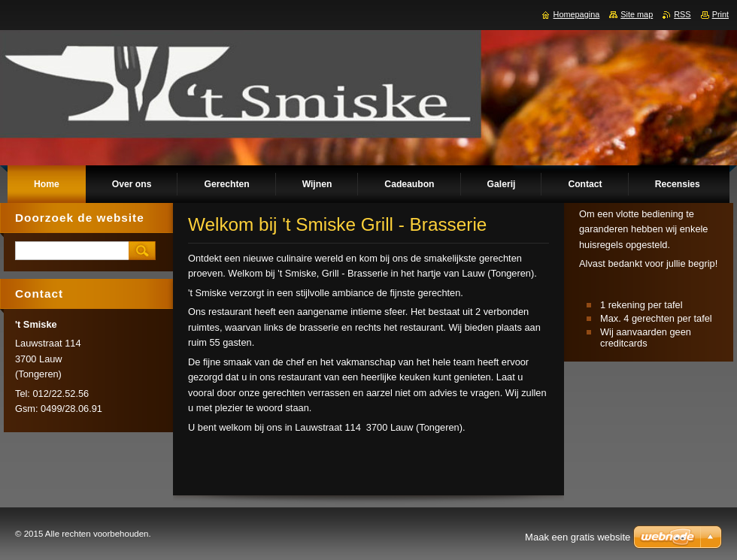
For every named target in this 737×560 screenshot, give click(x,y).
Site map (637, 14)
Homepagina (577, 14)
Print (720, 14)
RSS (682, 14)
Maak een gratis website (578, 537)
